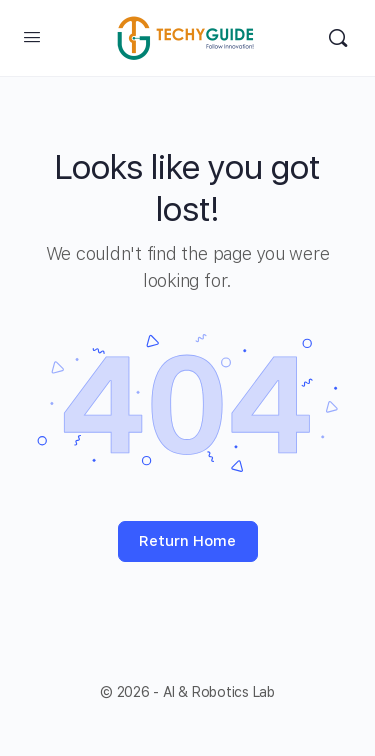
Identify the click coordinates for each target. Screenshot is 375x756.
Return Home (187, 541)
